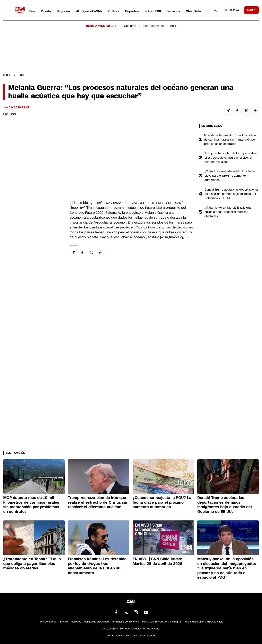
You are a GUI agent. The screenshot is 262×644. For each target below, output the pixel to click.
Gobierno (130, 26)
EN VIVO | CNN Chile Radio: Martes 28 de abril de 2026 (157, 561)
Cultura (114, 11)
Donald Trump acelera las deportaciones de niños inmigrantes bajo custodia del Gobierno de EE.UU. (232, 194)
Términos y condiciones (125, 622)
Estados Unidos (153, 26)
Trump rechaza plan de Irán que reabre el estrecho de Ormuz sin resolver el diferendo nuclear (231, 158)
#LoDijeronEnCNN (89, 11)
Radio (251, 10)
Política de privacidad (97, 622)
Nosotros (76, 622)
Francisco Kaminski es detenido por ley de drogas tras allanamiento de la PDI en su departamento (97, 566)
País (32, 11)
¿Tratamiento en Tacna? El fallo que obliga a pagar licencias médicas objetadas (228, 212)
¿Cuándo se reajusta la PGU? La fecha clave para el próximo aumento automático (230, 176)
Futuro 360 (153, 11)
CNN (13, 114)
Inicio (7, 75)
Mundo (46, 11)
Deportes (132, 11)
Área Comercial (47, 622)
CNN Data (193, 11)
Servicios (173, 11)
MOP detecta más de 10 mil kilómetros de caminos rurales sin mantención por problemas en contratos (230, 140)
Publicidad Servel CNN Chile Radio (204, 622)
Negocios (63, 11)
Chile (114, 26)
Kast (173, 26)
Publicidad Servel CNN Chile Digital (162, 622)
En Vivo (232, 10)
